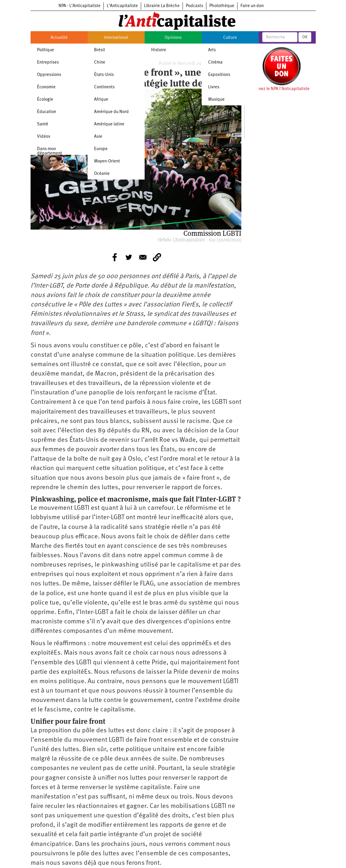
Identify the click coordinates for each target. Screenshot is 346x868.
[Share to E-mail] (143, 257)
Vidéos (44, 137)
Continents (104, 87)
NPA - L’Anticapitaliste (80, 6)
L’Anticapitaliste (122, 6)
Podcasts (194, 6)
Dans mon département (50, 151)
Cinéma (215, 63)
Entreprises (48, 63)
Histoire (159, 50)
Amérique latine (109, 124)
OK (305, 37)
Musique (216, 100)
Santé (43, 124)
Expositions (219, 75)
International (116, 38)
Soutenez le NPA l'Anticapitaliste (279, 89)
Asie (98, 137)
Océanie (102, 174)
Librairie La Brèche (162, 6)
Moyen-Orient (107, 161)
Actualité (59, 38)
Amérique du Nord (111, 112)
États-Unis (104, 75)
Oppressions (49, 75)
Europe (101, 149)
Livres (214, 87)
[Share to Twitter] (129, 257)
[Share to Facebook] (115, 257)
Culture (230, 38)
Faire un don (252, 6)
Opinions (173, 38)
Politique (46, 50)
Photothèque (222, 6)
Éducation (47, 112)
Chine (100, 63)
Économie (46, 87)
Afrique (101, 100)
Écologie (45, 100)
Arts (212, 50)
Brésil (100, 50)
